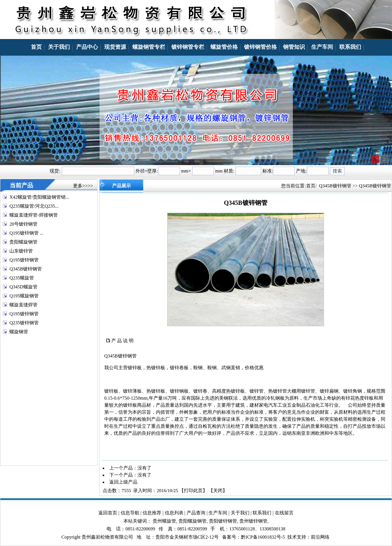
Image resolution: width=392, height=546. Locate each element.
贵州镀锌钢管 (253, 521)
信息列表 (174, 513)
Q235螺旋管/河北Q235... (34, 206)
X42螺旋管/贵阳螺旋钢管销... (39, 197)
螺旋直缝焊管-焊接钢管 (34, 215)
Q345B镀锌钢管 (26, 269)
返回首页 (108, 513)
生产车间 (218, 513)
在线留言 (284, 513)
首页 (311, 186)
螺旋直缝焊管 (23, 305)
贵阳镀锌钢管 (223, 521)
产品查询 (196, 513)
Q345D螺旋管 (23, 287)
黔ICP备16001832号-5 (263, 537)
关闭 (218, 491)
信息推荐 (152, 513)
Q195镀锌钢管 (24, 260)
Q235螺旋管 (22, 278)
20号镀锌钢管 (23, 224)
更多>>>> (83, 186)
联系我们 (262, 513)
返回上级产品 (123, 482)
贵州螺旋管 (164, 521)
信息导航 (130, 513)
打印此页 (193, 491)
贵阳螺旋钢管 (23, 242)
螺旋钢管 (19, 332)
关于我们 (240, 513)
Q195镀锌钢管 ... (26, 233)
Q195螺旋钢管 (24, 296)
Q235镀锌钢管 (24, 323)
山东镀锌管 (21, 251)
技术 (292, 537)
